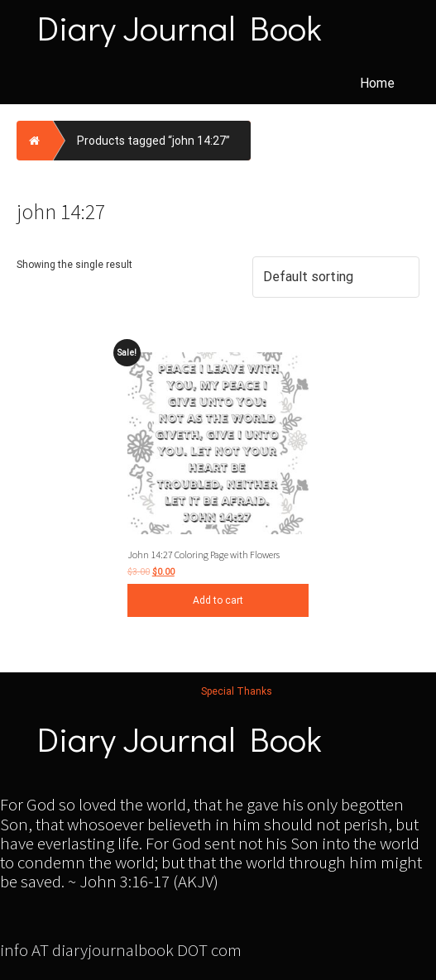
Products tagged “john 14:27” (153, 141)
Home (377, 83)
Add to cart (218, 600)
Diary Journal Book (180, 27)
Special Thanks (237, 691)
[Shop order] (336, 277)
